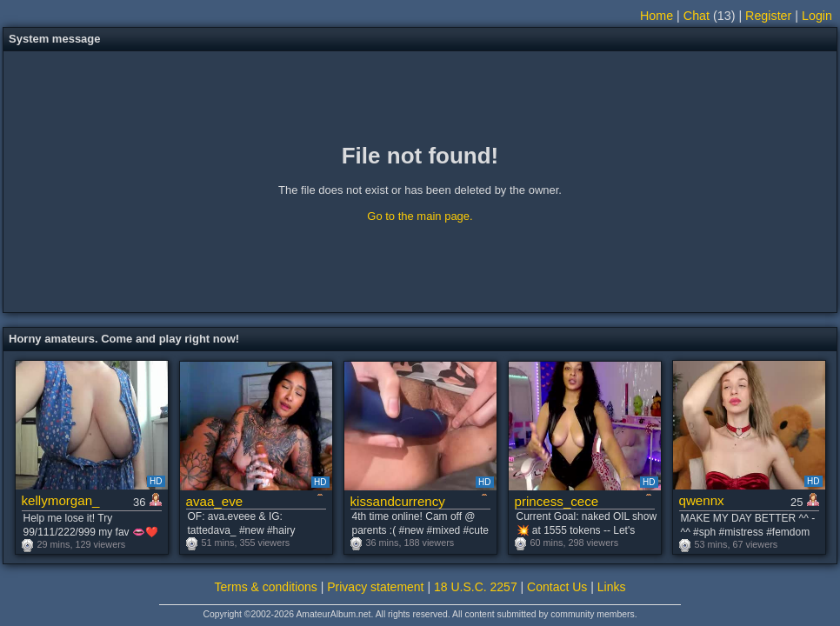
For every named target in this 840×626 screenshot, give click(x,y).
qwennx (702, 500)
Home (657, 16)
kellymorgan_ (61, 500)
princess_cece (557, 501)
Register (768, 16)
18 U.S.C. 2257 (476, 587)
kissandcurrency (398, 501)
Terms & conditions (266, 587)
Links (612, 587)
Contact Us (557, 587)
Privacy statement (375, 587)
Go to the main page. (420, 216)
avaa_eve (215, 501)
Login (817, 16)
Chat (697, 16)
